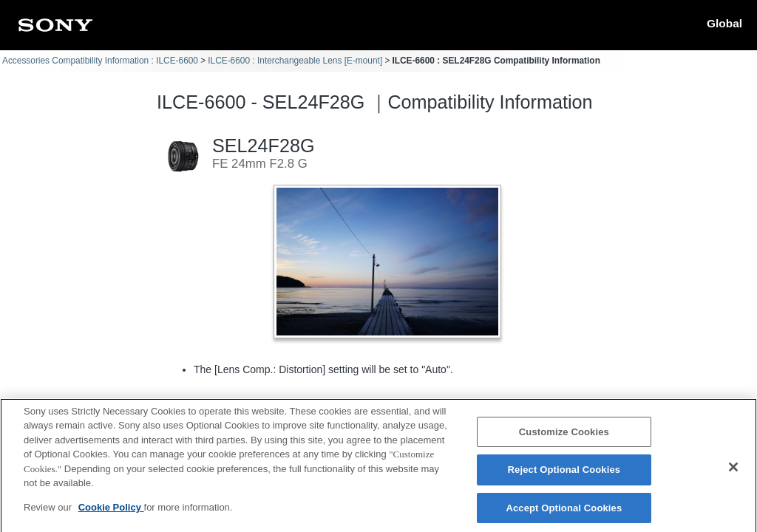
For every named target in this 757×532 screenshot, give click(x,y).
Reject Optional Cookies (564, 475)
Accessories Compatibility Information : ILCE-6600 (100, 61)
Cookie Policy (111, 512)
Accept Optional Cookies (564, 513)
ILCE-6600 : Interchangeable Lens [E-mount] (295, 61)
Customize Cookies (564, 437)
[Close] (733, 472)
